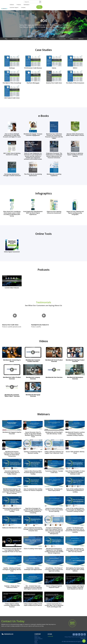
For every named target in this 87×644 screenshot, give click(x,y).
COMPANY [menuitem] (38, 632)
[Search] (83, 3)
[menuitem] (38, 5)
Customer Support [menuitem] (62, 5)
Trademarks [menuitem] (83, 636)
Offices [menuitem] (36, 641)
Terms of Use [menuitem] (74, 635)
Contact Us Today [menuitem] (81, 6)
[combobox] (75, 3)
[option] (43, 22)
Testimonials (43, 302)
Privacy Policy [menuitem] (68, 635)
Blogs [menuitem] (36, 640)
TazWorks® (50, 634)
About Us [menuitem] (36, 634)
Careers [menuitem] (36, 638)
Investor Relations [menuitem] (38, 637)
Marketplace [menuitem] (53, 5)
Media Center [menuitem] (37, 636)
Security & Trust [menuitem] (82, 635)
